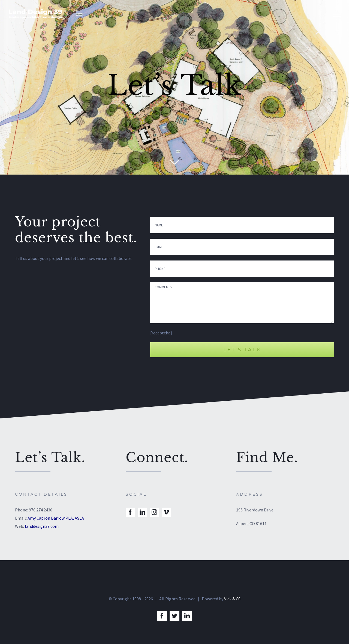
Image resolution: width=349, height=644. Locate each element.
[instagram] (154, 512)
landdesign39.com (42, 526)
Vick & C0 (232, 603)
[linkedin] (142, 512)
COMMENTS (242, 303)
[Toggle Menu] (337, 14)
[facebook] (130, 512)
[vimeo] (166, 512)
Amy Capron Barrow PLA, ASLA (56, 518)
